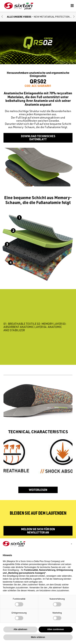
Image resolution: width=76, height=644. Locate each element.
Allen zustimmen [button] (56, 629)
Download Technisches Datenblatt (38, 138)
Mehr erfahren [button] (38, 637)
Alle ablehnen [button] (20, 629)
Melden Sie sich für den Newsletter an (38, 531)
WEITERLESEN (38, 490)
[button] (2, 17)
